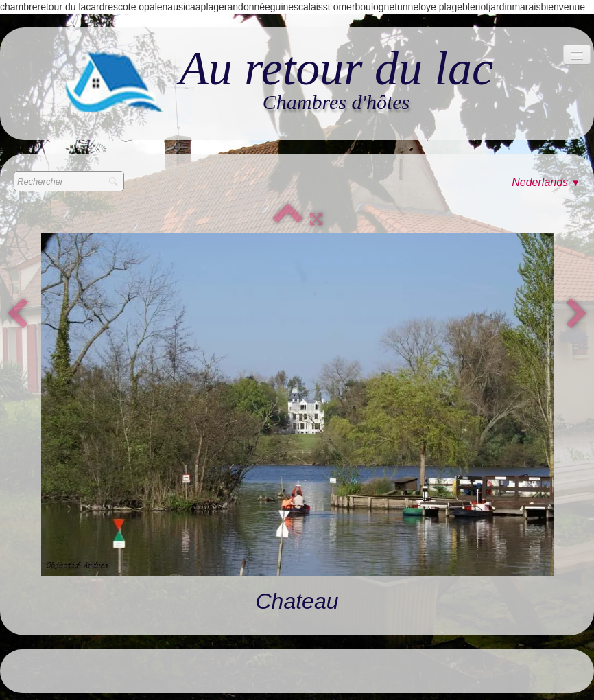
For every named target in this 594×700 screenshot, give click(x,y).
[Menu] (577, 55)
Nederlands (546, 182)
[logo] (280, 80)
